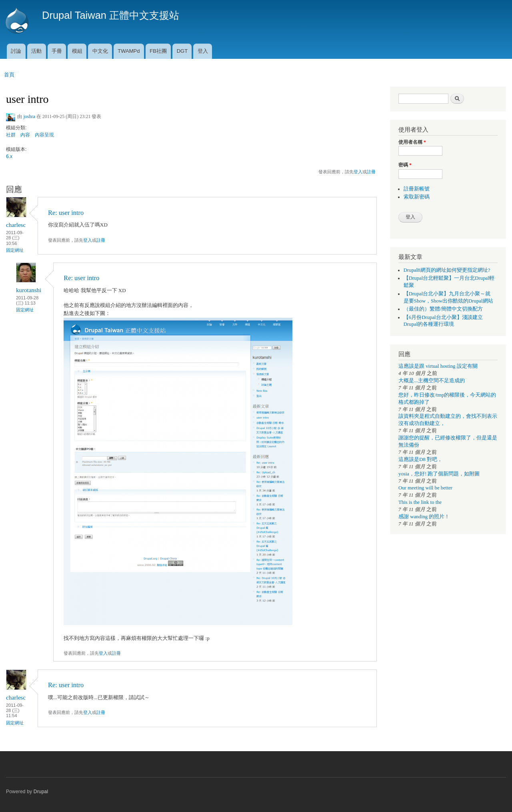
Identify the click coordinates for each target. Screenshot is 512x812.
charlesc (16, 225)
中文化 (100, 51)
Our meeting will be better (425, 488)
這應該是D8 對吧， (420, 459)
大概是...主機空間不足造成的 (432, 381)
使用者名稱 (412, 142)
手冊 (57, 51)
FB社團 (158, 51)
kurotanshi (29, 290)
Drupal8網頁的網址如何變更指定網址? (447, 270)
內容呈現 (44, 135)
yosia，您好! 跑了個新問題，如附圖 (439, 474)
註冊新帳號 (417, 189)
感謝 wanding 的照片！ (424, 517)
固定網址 (15, 250)
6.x (9, 156)
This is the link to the (420, 502)
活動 (36, 51)
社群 (11, 135)
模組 (77, 51)
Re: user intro (66, 213)
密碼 (405, 165)
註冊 (371, 172)
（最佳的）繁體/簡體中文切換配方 (443, 309)
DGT (182, 51)
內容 (25, 135)
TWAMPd (129, 51)
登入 (203, 51)
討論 (16, 51)
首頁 (9, 75)
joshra (29, 116)
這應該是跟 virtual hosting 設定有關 (438, 366)
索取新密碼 (417, 197)
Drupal (41, 792)
